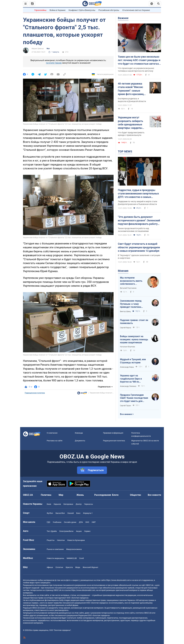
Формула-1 (88, 513)
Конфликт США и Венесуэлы (82, 10)
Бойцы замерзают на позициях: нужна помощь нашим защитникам (134, 339)
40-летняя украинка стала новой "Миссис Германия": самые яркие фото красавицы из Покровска (132, 89)
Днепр (79, 504)
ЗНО (87, 522)
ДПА (81, 522)
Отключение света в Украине (136, 10)
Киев (49, 504)
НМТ (94, 522)
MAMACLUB (72, 558)
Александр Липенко (128, 386)
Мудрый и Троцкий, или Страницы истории (133, 361)
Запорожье (68, 504)
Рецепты (51, 540)
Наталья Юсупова (128, 347)
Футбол (50, 513)
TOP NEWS (125, 151)
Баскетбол (60, 513)
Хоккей (71, 513)
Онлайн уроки (70, 522)
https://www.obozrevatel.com (118, 580)
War (48, 49)
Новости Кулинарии (76, 540)
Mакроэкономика (74, 549)
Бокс (78, 513)
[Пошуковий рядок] (158, 4)
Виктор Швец (125, 311)
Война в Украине (57, 10)
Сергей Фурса (126, 328)
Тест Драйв (52, 531)
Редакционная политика (35, 393)
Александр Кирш (127, 367)
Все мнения (126, 414)
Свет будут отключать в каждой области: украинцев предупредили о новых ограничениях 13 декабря (139, 247)
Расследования (103, 495)
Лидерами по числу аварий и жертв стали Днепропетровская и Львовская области (137, 203)
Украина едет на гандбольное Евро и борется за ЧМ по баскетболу (131, 379)
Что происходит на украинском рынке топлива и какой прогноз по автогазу (136, 70)
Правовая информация (113, 433)
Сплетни (59, 567)
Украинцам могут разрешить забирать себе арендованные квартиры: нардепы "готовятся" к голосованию (130, 123)
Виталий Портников (128, 288)
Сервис (87, 531)
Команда (79, 433)
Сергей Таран (125, 406)
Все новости (154, 495)
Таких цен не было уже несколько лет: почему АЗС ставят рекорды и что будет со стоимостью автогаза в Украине (139, 60)
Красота (69, 567)
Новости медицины (55, 558)
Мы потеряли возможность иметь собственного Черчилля (131, 281)
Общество (135, 495)
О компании (52, 433)
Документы (80, 441)
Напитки (61, 540)
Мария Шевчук (38, 49)
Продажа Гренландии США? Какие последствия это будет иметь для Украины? (134, 398)
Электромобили (66, 531)
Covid (81, 558)
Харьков (57, 504)
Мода (78, 567)
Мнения (123, 271)
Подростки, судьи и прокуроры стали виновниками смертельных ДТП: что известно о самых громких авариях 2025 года (138, 194)
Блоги (115, 495)
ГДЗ (48, 522)
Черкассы (88, 504)
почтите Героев (54, 63)
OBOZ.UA (150, 585)
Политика (46, 495)
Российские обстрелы (109, 10)
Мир (61, 495)
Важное (123, 18)
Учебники (57, 522)
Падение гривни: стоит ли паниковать (134, 322)
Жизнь (80, 495)
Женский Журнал (90, 567)
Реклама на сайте (55, 441)
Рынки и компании (55, 549)
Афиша (50, 567)
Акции (79, 531)
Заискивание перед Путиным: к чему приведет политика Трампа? (131, 304)
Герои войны (40, 10)
